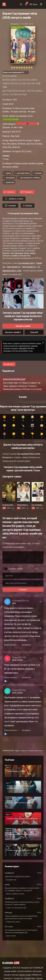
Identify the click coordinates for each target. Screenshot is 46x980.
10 (34, 67)
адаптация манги (23, 173)
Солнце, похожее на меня (15, 894)
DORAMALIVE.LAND (8, 751)
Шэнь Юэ (22, 140)
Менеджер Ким (11, 880)
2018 (15, 99)
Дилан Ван (13, 140)
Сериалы (17, 751)
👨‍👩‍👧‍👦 (32, 427)
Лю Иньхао (22, 144)
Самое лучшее (11, 936)
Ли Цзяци (38, 144)
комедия (38, 173)
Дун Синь (30, 144)
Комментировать (12, 645)
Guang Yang (7, 147)
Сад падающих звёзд (26, 263)
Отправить (23, 590)
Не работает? (9, 364)
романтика (10, 182)
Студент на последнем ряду (16, 908)
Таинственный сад (14, 267)
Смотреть (9, 192)
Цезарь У (30, 140)
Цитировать (26, 645)
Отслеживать (27, 192)
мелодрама (10, 178)
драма (9, 173)
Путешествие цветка (13, 922)
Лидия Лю (16, 147)
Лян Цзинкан (12, 144)
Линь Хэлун (15, 136)
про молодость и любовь (30, 178)
